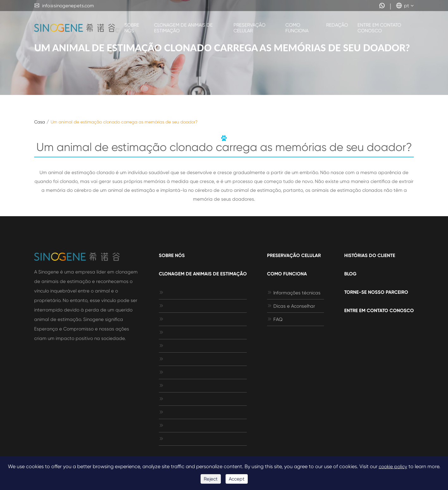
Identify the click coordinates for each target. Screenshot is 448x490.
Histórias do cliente (370, 255)
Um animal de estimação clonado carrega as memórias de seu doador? (124, 122)
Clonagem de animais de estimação (183, 28)
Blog (350, 274)
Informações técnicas (294, 293)
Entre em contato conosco (379, 28)
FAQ (275, 319)
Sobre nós (132, 28)
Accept (237, 479)
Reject (211, 479)
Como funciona (297, 28)
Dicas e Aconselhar (291, 306)
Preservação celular (249, 28)
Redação (337, 25)
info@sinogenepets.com (64, 6)
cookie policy (393, 467)
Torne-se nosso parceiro (376, 292)
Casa (40, 122)
